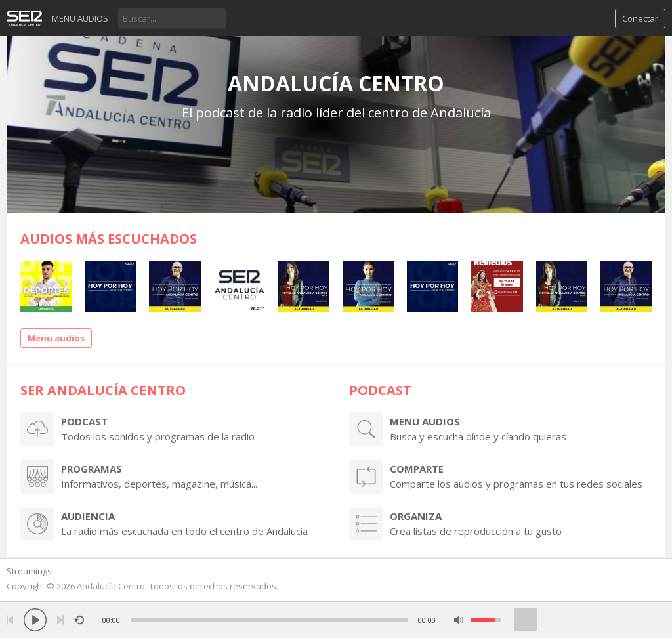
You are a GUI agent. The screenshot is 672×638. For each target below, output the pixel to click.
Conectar (640, 18)
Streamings (29, 571)
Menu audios (80, 18)
